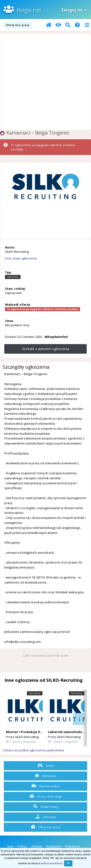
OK (68, 863)
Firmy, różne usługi (46, 796)
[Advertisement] (45, 82)
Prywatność (73, 846)
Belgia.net (29, 10)
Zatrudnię (46, 817)
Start (10, 846)
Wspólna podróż (46, 786)
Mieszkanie (46, 776)
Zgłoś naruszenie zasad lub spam (45, 655)
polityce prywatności (52, 863)
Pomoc (22, 846)
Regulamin (53, 846)
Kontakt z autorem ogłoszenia (46, 349)
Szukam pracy (46, 806)
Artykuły (37, 846)
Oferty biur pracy (46, 827)
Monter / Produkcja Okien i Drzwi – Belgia (39, 732)
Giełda (46, 765)
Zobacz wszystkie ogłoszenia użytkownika (33, 750)
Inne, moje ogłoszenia (21, 258)
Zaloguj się (74, 10)
